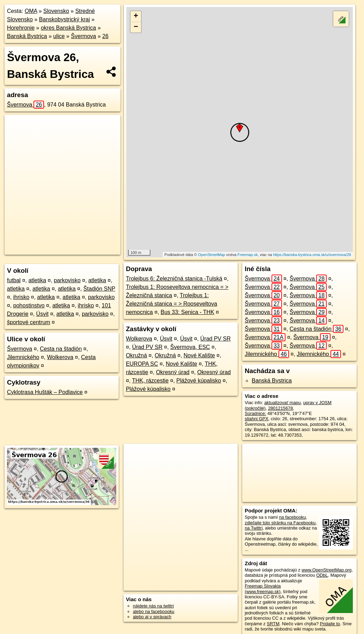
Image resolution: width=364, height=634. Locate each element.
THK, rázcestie (150, 381)
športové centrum (29, 322)
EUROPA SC (142, 364)
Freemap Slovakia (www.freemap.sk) (263, 589)
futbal (14, 280)
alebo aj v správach (152, 617)
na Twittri (254, 528)
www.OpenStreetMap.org (326, 570)
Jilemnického (23, 357)
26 (105, 36)
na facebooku (292, 517)
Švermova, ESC (190, 347)
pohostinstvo (29, 305)
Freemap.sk (247, 255)
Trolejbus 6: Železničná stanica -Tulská (174, 279)
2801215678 (280, 408)
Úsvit (43, 314)
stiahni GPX (257, 419)
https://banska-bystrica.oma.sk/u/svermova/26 (312, 255)
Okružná (136, 355)
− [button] (136, 27)
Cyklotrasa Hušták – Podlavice (45, 392)
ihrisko (21, 297)
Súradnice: (255, 413)
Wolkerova (60, 357)
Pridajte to (330, 624)
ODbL (322, 575)
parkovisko (67, 280)
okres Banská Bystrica (68, 28)
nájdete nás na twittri (153, 606)
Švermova (83, 36)
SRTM (273, 624)
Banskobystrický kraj (65, 19)
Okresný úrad (173, 372)
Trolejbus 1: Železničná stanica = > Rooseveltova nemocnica (172, 304)
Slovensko (56, 11)
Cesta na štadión (61, 349)
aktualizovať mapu (282, 403)
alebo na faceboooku (154, 611)
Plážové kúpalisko (199, 381)
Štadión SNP (99, 289)
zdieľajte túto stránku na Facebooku (280, 523)
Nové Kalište (199, 355)
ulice (59, 36)
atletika (37, 280)
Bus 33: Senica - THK (187, 312)
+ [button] (136, 16)
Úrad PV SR (216, 339)
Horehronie (21, 28)
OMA (31, 11)
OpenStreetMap (211, 255)
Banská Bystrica (27, 36)
